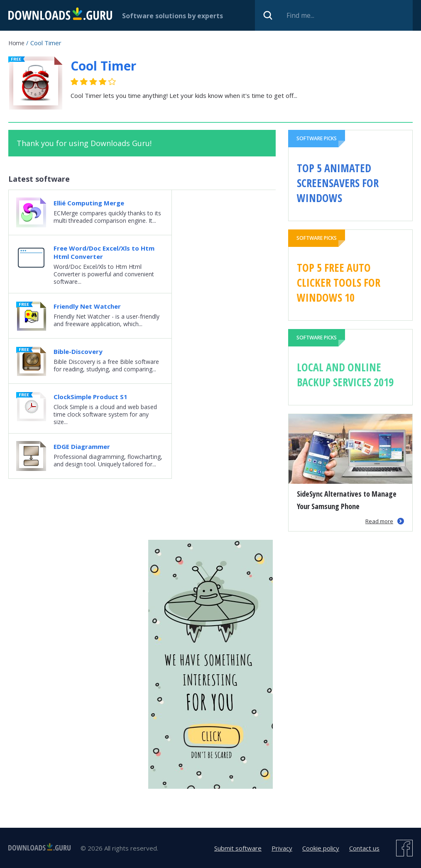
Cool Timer (103, 66)
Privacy (282, 848)
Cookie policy (321, 848)
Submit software (238, 848)
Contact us (364, 848)
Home (16, 43)
